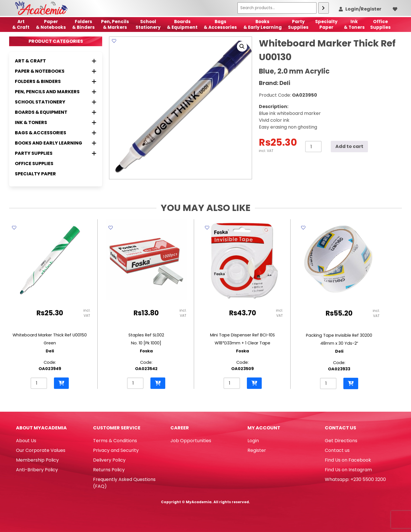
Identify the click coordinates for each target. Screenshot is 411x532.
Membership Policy (37, 460)
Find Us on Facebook (348, 460)
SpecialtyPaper (326, 24)
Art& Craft (21, 24)
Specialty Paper (35, 174)
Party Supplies (298, 24)
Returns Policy (109, 470)
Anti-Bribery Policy (37, 470)
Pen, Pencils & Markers (115, 24)
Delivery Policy (109, 460)
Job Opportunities (191, 441)
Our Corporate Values (41, 450)
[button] (242, 46)
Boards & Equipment (182, 24)
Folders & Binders (83, 24)
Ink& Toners (354, 24)
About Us (26, 441)
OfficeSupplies (380, 24)
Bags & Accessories (220, 24)
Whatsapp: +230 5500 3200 (355, 479)
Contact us (337, 450)
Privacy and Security (116, 450)
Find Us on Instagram (348, 470)
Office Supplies (34, 164)
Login (253, 441)
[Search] (324, 8)
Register (257, 450)
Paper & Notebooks (51, 24)
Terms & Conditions (115, 441)
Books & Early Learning (263, 24)
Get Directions (341, 441)
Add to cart (349, 146)
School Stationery (148, 24)
